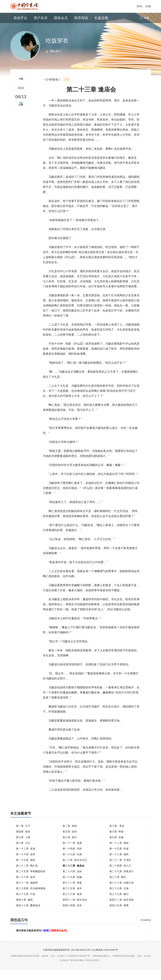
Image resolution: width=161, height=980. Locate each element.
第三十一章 (27, 893)
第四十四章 (72, 916)
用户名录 (41, 18)
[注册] (148, 6)
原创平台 (20, 18)
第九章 (116, 848)
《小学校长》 (52, 90)
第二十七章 (122, 882)
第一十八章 (119, 865)
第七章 (23, 848)
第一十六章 (26, 865)
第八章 (70, 848)
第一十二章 (119, 853)
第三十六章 (119, 899)
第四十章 (24, 910)
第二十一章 (120, 870)
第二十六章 (72, 882)
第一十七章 (72, 865)
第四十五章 (119, 916)
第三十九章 (119, 904)
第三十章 (118, 887)
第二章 (70, 836)
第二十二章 (27, 876)
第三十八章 (72, 904)
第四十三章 (28, 916)
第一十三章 (26, 859)
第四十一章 (75, 910)
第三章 (117, 836)
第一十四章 (72, 859)
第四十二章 (122, 910)
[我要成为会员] (59, 941)
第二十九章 (72, 887)
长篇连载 (101, 18)
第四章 (23, 842)
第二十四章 (120, 876)
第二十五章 (31, 882)
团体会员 (61, 18)
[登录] (140, 6)
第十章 (23, 853)
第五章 (70, 842)
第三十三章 (122, 893)
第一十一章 (72, 853)
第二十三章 (73, 876)
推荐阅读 (81, 18)
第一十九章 (26, 870)
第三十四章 (31, 899)
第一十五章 (119, 859)
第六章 (116, 842)
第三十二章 (72, 893)
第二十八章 (26, 887)
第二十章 (75, 870)
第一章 (23, 836)
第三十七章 (26, 904)
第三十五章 (72, 899)
